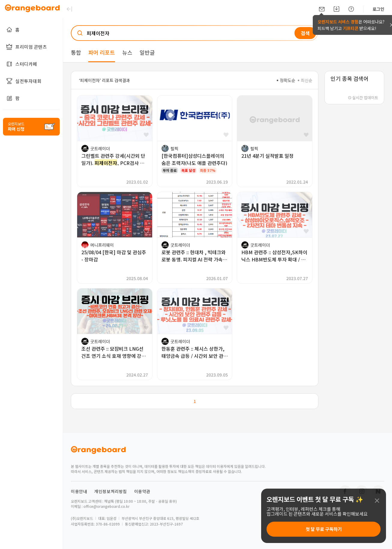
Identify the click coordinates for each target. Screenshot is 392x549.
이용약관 (142, 491)
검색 (305, 33)
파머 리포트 (102, 52)
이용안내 (79, 491)
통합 (76, 52)
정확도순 (286, 80)
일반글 (147, 52)
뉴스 (127, 52)
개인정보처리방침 (111, 491)
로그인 (378, 9)
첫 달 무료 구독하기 (324, 529)
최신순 (305, 80)
